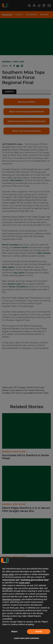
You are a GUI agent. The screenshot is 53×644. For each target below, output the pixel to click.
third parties (7, 588)
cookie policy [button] (24, 583)
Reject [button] (14, 631)
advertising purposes (11, 599)
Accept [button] (39, 631)
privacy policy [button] (8, 574)
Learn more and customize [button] (26, 638)
